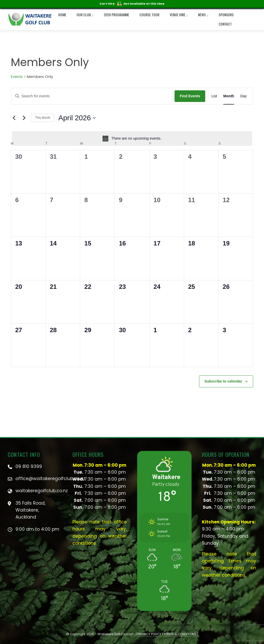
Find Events (190, 96)
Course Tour (149, 15)
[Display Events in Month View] (229, 96)
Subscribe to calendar (223, 381)
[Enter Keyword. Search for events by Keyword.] (93, 96)
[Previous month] (14, 118)
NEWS (203, 15)
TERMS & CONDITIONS (180, 634)
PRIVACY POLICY (149, 634)
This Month (43, 118)
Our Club (85, 15)
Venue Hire (179, 15)
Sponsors (226, 15)
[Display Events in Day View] (244, 96)
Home (62, 15)
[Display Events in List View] (214, 96)
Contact (225, 24)
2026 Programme (116, 15)
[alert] (132, 138)
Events (17, 77)
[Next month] (24, 118)
